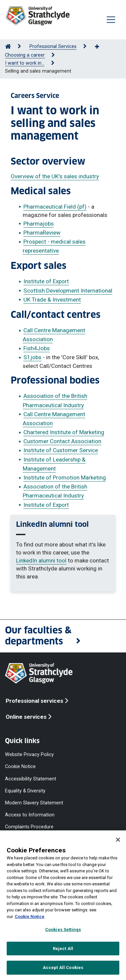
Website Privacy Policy (29, 755)
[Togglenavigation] (111, 20)
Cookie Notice (20, 767)
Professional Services (53, 46)
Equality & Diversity (25, 791)
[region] (63, 905)
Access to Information (30, 815)
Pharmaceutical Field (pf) (55, 207)
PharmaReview (42, 233)
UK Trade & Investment (52, 300)
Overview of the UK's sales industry (55, 176)
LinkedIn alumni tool (41, 560)
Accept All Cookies (63, 968)
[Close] (118, 840)
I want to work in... (25, 63)
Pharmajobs (39, 224)
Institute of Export (46, 281)
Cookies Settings (63, 930)
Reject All (63, 949)
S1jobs (32, 357)
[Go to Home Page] (8, 46)
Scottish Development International (68, 291)
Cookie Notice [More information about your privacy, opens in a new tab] (30, 917)
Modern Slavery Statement (34, 803)
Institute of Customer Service (61, 450)
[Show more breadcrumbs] (101, 47)
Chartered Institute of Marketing (64, 432)
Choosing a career (25, 55)
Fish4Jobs (37, 348)
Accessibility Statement (31, 779)
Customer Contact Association (62, 441)
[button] (63, 636)
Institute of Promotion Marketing (65, 478)
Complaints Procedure (29, 827)
